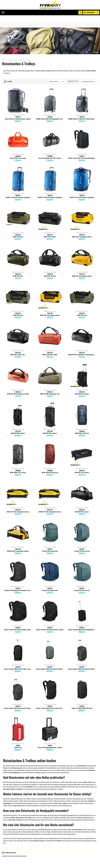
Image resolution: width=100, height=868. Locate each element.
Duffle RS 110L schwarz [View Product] (82, 447)
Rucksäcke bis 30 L (82, 147)
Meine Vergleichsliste (10, 821)
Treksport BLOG (32, 830)
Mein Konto (7, 813)
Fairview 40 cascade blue (50, 544)
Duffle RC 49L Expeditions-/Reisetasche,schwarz (82, 347)
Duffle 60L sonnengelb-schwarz (50, 308)
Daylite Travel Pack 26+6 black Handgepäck (82, 151)
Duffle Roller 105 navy (82, 426)
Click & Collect (56, 818)
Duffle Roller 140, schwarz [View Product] (18, 447)
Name (56, 74)
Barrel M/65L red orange (18, 151)
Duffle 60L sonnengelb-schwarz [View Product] (50, 290)
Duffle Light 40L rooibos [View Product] (50, 329)
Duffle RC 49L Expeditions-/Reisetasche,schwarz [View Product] (82, 329)
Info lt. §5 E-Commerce (34, 821)
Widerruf (54, 828)
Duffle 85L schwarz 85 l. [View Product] (18, 329)
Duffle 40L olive (18, 269)
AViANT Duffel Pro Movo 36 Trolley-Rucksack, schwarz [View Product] (82, 93)
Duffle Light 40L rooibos (50, 347)
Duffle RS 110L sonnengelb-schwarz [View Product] (18, 486)
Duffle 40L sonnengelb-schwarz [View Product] (82, 251)
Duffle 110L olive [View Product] (18, 211)
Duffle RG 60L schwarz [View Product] (18, 408)
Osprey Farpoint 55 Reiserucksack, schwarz (18, 622)
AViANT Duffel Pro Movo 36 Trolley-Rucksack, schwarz (82, 112)
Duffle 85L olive (82, 308)
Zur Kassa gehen (8, 823)
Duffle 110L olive (18, 229)
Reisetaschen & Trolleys (18, 108)
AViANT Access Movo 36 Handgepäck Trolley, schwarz (50, 112)
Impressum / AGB (32, 818)
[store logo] (50, 5)
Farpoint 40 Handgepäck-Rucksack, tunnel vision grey (18, 583)
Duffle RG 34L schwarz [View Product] (82, 368)
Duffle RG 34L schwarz (82, 387)
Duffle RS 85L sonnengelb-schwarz (18, 544)
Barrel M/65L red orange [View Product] (18, 133)
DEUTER (18, 110)
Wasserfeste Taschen (18, 343)
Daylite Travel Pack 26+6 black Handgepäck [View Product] (82, 133)
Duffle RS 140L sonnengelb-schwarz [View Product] (50, 486)
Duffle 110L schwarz (50, 229)
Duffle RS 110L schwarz (82, 465)
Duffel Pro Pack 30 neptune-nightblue (82, 190)
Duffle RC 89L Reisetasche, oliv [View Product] (50, 368)
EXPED (77, 821)
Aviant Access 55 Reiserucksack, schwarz (18, 112)
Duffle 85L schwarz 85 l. (18, 347)
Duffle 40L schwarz (50, 269)
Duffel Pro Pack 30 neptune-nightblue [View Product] (82, 172)
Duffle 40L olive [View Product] (18, 251)
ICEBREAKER (79, 828)
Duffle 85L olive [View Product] (82, 290)
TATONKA (18, 149)
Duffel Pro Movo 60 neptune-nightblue (18, 190)
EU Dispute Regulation (58, 825)
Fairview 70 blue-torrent (82, 544)
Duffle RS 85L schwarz (82, 504)
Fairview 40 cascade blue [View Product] (50, 526)
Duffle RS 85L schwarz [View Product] (82, 486)
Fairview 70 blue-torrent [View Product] (82, 526)
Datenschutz (55, 830)
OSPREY (82, 149)
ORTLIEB (18, 228)
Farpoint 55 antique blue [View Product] (50, 565)
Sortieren (52, 74)
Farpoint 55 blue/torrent (82, 583)
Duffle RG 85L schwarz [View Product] (50, 408)
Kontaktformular (32, 813)
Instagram (30, 825)
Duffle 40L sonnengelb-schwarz (82, 269)
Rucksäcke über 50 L (82, 540)
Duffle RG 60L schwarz (18, 426)
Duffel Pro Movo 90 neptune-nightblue (50, 190)
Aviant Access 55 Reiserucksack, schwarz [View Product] (18, 93)
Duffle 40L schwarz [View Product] (50, 251)
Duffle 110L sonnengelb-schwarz (82, 229)
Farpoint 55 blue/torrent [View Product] (82, 565)
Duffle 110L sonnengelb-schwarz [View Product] (82, 211)
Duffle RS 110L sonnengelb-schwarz (18, 504)
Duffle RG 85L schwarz (50, 426)
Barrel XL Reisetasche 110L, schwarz (50, 151)
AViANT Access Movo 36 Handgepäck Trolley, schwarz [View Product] (50, 93)
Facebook (30, 823)
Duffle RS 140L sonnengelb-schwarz (50, 504)
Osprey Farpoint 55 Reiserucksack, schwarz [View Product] (18, 604)
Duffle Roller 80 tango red (50, 465)
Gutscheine (55, 816)
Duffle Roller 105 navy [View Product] (82, 408)
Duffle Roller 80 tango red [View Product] (50, 447)
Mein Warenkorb (8, 816)
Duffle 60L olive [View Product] (18, 290)
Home (3, 53)
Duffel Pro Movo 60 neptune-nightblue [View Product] (18, 172)
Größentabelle (55, 821)
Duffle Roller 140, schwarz (18, 465)
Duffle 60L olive (18, 308)
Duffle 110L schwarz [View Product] (50, 211)
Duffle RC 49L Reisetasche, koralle (18, 387)
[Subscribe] (91, 785)
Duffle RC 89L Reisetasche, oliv (50, 387)
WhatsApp (30, 828)
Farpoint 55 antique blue (50, 583)
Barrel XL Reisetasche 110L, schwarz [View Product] (50, 133)
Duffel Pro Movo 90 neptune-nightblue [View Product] (50, 172)
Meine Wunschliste (9, 818)
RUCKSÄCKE (12, 53)
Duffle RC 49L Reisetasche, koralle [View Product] (18, 368)
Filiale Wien (31, 816)
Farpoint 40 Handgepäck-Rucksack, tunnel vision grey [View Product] (18, 565)
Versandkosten (56, 813)
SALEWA (78, 825)
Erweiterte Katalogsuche (59, 823)
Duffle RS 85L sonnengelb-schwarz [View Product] (18, 526)
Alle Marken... (79, 830)
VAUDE (77, 813)
